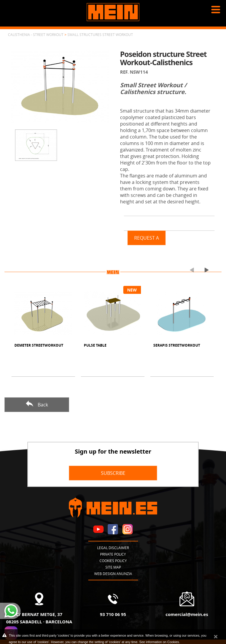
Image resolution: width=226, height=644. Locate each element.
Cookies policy (113, 561)
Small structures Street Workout (100, 34)
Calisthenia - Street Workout (36, 34)
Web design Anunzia (113, 574)
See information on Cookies (159, 642)
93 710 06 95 (113, 614)
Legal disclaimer (113, 548)
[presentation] (190, 270)
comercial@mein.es (187, 614)
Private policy (113, 554)
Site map (113, 567)
